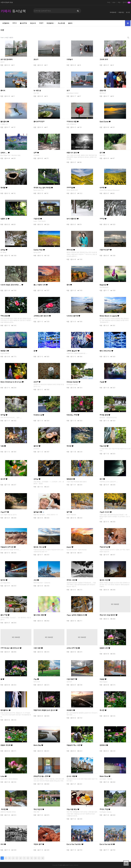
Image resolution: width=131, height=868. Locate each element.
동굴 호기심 (105, 547)
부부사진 (71, 250)
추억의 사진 (72, 580)
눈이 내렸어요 (73, 219)
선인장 (37, 382)
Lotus (4, 776)
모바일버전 (113, 12)
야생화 (103, 188)
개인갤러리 (50, 23)
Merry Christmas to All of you (12, 382)
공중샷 (103, 219)
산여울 (37, 479)
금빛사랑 (103, 90)
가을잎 (103, 382)
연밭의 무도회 (6, 745)
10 (35, 858)
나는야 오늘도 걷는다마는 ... (12, 285)
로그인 (128, 12)
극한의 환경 (39, 844)
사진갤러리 (6, 23)
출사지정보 (23, 23)
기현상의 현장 (106, 250)
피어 (3, 844)
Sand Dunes (105, 122)
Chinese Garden (73, 382)
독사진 (103, 710)
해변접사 (5, 351)
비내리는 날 (39, 415)
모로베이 (71, 710)
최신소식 (33, 23)
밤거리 (4, 580)
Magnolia (104, 285)
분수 (102, 479)
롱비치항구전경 (39, 122)
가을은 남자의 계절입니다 (77, 615)
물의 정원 (5, 615)
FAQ (109, 2)
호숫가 (36, 59)
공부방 (41, 23)
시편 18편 (38, 648)
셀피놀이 (39, 512)
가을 (36, 679)
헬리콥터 (5, 122)
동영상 (15, 23)
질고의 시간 (105, 580)
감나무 (4, 479)
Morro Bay (38, 745)
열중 (69, 512)
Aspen (70, 547)
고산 (36, 580)
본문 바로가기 (0, 0)
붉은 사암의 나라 (41, 285)
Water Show (105, 776)
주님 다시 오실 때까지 (108, 615)
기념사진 (38, 219)
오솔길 (103, 679)
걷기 (102, 153)
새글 (119, 2)
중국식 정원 (105, 809)
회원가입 (121, 12)
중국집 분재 (105, 415)
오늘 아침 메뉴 (73, 809)
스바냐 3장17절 (73, 648)
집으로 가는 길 (40, 547)
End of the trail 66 (107, 844)
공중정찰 (71, 188)
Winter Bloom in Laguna (109, 316)
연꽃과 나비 (105, 648)
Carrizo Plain (39, 250)
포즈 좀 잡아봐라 (6, 59)
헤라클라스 (5, 710)
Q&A (114, 2)
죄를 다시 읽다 (73, 153)
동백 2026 (5, 316)
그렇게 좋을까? (73, 351)
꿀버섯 (37, 446)
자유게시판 (61, 23)
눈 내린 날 (37, 90)
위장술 (4, 415)
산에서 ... (5, 153)
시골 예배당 (72, 679)
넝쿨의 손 (5, 219)
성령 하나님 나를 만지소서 (11, 648)
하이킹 (70, 446)
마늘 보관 (104, 446)
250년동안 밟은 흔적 (42, 776)
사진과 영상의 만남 (7, 2)
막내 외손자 (39, 809)
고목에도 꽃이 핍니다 (42, 316)
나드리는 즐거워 (73, 316)
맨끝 (43, 858)
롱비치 (3, 90)
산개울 (4, 250)
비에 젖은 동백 (73, 415)
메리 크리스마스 (106, 351)
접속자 (127, 2)
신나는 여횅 (72, 776)
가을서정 (5, 512)
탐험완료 (71, 479)
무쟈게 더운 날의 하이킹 (43, 188)
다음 (39, 858)
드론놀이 (70, 59)
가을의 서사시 (106, 512)
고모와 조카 (104, 59)
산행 (36, 153)
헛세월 (4, 188)
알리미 (70, 23)
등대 (69, 285)
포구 (68, 90)
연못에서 (104, 745)
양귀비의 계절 (73, 122)
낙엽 (3, 446)
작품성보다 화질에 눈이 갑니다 (45, 710)
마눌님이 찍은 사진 (74, 745)
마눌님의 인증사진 (8, 547)
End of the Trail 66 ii (75, 844)
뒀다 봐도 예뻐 (40, 615)
